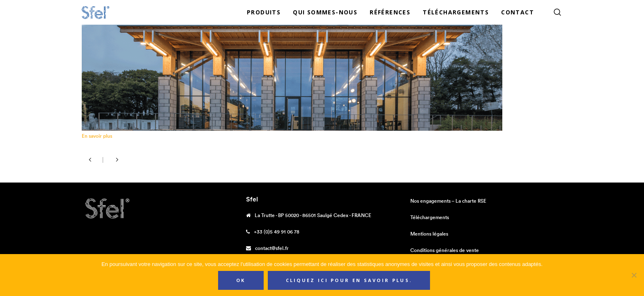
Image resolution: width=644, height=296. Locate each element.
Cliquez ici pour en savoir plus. (349, 280)
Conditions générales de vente (445, 250)
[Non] (634, 275)
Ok (241, 280)
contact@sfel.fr (272, 248)
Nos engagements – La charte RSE (448, 201)
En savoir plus (97, 136)
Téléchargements (430, 217)
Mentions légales (429, 234)
